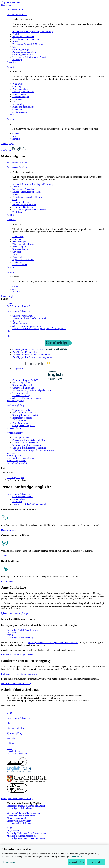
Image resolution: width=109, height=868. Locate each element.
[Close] (104, 849)
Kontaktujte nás (14, 455)
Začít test (5, 556)
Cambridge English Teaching (20, 638)
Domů (10, 304)
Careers (10, 114)
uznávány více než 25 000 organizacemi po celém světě (53, 643)
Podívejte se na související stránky (17, 798)
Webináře (11, 453)
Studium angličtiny (15, 401)
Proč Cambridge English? (18, 306)
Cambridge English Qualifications (22, 630)
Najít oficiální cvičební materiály (16, 684)
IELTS (10, 635)
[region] (54, 856)
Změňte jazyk (7, 144)
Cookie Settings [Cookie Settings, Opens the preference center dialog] (9, 862)
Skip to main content (11, 2)
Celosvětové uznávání (22, 496)
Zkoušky (11, 331)
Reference (17, 502)
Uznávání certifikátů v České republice (30, 504)
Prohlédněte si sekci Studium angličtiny (19, 674)
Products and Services (17, 10)
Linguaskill (12, 633)
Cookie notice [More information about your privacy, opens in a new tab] (76, 856)
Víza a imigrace (20, 499)
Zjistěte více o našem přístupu (15, 613)
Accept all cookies (76, 862)
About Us (11, 62)
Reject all (96, 862)
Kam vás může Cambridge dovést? (17, 655)
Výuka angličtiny (15, 428)
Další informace (8, 530)
